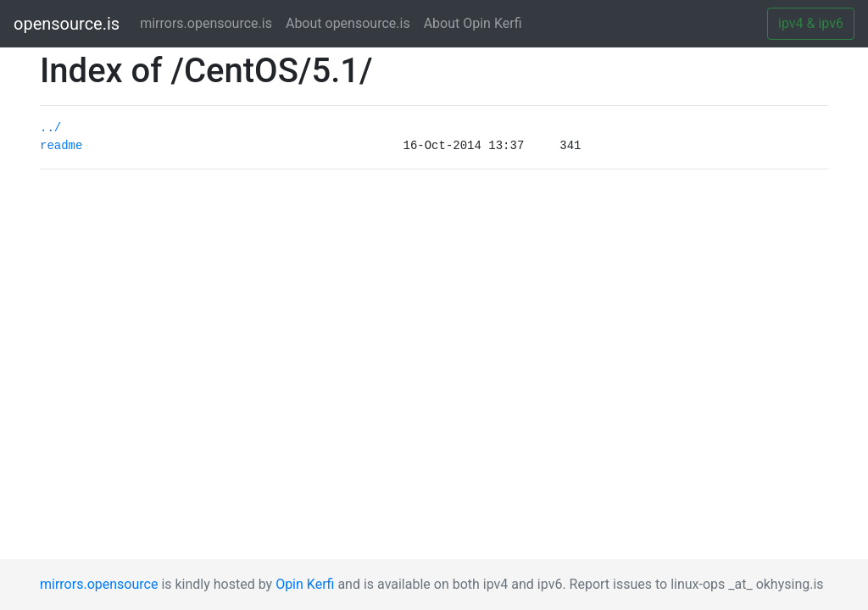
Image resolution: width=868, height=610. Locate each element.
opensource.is (67, 24)
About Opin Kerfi (473, 23)
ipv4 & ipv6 (811, 23)
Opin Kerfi (305, 584)
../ (50, 128)
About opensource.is (348, 23)
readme (61, 146)
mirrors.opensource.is (209, 22)
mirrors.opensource (99, 584)
